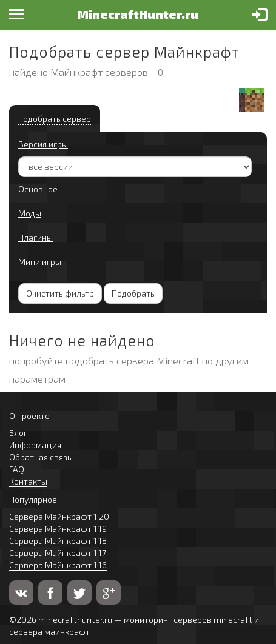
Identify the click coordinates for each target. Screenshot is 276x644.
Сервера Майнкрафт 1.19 (58, 528)
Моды (30, 213)
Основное (38, 189)
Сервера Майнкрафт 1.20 (59, 516)
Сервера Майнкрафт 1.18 (58, 541)
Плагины (35, 237)
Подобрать (133, 293)
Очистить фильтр (60, 293)
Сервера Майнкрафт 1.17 (58, 553)
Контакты (28, 481)
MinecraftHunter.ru (138, 14)
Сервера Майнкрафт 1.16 (58, 565)
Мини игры (40, 262)
